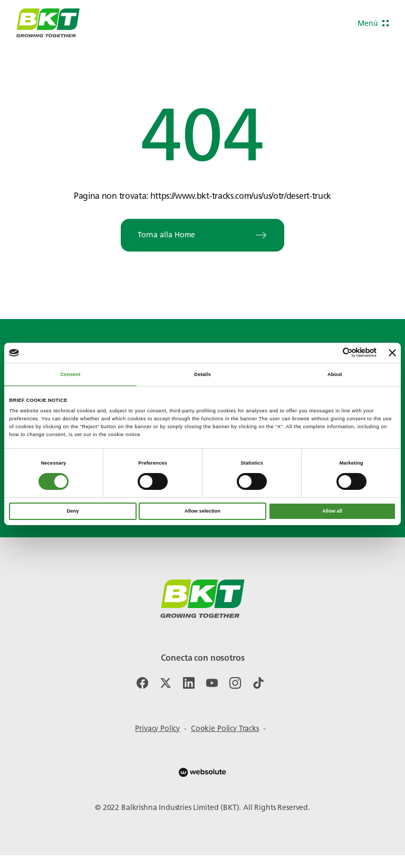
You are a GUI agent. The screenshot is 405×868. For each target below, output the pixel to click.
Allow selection (202, 511)
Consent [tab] (70, 374)
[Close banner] (392, 353)
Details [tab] (202, 374)
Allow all (332, 511)
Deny (73, 511)
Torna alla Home (202, 235)
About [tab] (335, 374)
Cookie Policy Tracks (225, 729)
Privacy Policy (157, 729)
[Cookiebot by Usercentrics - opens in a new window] (330, 353)
